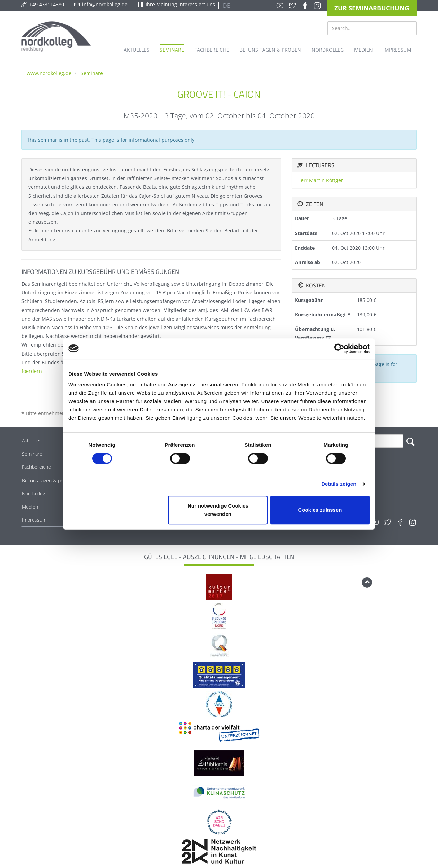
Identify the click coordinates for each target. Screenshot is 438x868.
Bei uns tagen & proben (48, 480)
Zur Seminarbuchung (372, 8)
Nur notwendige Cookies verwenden (218, 510)
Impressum (34, 520)
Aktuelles (32, 441)
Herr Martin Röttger (320, 180)
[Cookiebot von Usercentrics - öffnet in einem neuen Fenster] (339, 349)
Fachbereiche (36, 467)
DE (226, 6)
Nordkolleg (33, 494)
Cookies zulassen (320, 510)
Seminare (92, 73)
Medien (30, 507)
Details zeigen (339, 484)
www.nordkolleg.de (49, 73)
